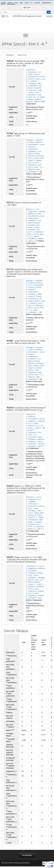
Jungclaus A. (33, 211)
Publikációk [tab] (10, 55)
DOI (27, 125)
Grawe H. (31, 142)
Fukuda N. (31, 156)
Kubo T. (30, 234)
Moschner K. (33, 437)
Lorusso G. (32, 287)
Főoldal (3, 3)
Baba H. (31, 88)
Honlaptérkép (27, 855)
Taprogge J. (32, 83)
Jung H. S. (32, 160)
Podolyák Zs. (34, 172)
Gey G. (38, 79)
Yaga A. (37, 513)
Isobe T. (31, 227)
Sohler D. (37, 102)
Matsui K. (31, 99)
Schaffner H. (33, 239)
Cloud (16, 3)
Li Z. (38, 97)
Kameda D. (32, 230)
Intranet (37, 3)
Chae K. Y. (32, 584)
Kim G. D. (31, 163)
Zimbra (10, 3)
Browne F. (32, 79)
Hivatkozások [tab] (22, 55)
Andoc (27, 3)
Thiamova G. (32, 573)
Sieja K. (31, 74)
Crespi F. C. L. (33, 517)
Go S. (38, 426)
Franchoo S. (33, 90)
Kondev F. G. (32, 529)
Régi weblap (11, 4)
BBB (21, 3)
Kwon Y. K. (32, 97)
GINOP (3, 4)
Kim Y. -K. (32, 232)
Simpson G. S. (31, 209)
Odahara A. (33, 441)
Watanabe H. (34, 86)
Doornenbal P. (33, 77)
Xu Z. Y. (31, 285)
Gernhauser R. (33, 299)
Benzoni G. (32, 515)
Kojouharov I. (33, 95)
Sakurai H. (32, 169)
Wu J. (31, 513)
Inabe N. (36, 158)
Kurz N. (31, 167)
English (27, 8)
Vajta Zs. (31, 241)
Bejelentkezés (47, 3)
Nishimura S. (33, 72)
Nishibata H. (32, 439)
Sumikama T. (33, 151)
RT (32, 3)
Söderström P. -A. (32, 566)
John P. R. (31, 92)
